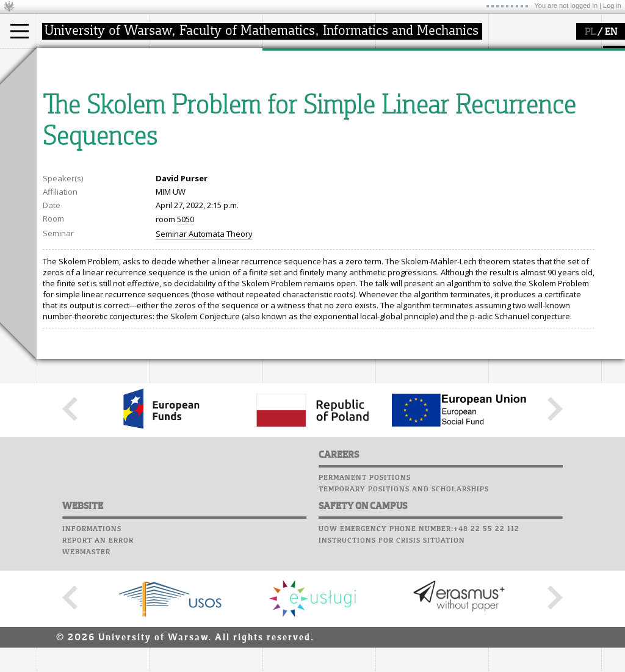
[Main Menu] (20, 31)
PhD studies (74, 106)
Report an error (98, 654)
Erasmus (68, 117)
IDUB (287, 139)
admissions (73, 128)
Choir (389, 125)
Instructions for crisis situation (392, 654)
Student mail (406, 90)
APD (450, 55)
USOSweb (396, 55)
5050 (186, 332)
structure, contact (197, 95)
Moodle (393, 67)
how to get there (195, 84)
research (294, 60)
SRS (428, 55)
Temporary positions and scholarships (404, 602)
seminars (295, 95)
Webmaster (86, 665)
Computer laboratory (425, 78)
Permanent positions (365, 591)
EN (611, 32)
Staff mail (400, 101)
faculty (176, 60)
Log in (612, 5)
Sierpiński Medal (309, 128)
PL (590, 32)
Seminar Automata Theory (204, 347)
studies (64, 60)
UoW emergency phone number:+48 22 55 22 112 (419, 642)
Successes (398, 136)
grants (290, 117)
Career (392, 113)
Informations (92, 642)
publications (300, 106)
